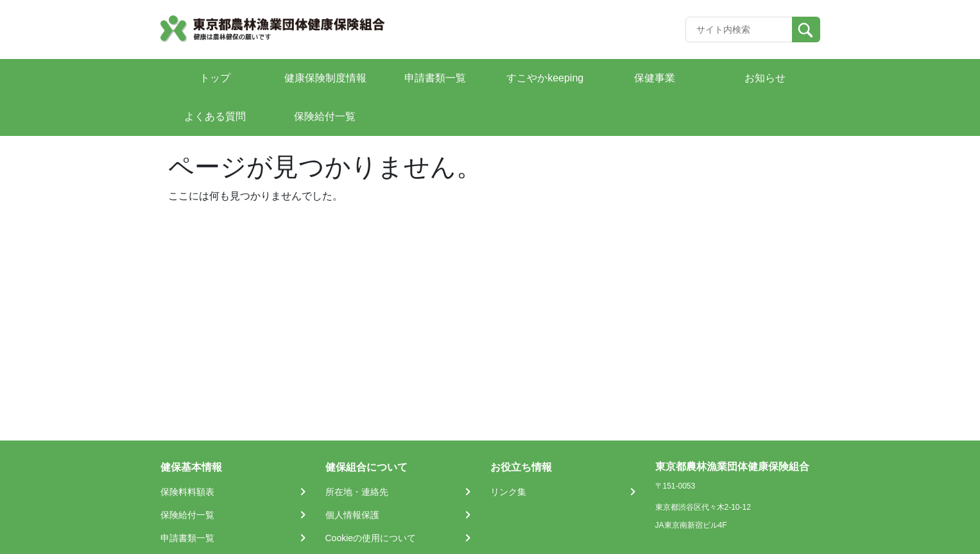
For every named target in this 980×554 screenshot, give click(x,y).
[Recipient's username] (739, 29)
